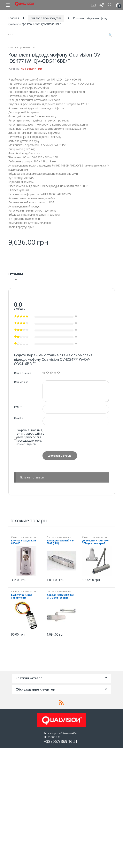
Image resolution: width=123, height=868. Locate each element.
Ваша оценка (23, 495)
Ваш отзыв (21, 504)
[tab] (16, 397)
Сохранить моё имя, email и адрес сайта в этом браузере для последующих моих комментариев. (30, 559)
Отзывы (16, 396)
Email (19, 540)
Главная (14, 18)
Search (110, 5)
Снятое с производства (46, 18)
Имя (18, 528)
